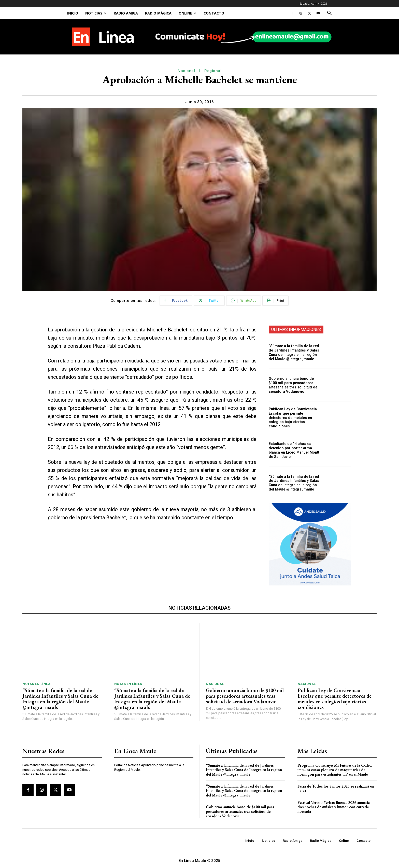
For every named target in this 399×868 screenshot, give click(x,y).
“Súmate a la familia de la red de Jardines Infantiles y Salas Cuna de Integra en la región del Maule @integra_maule (295, 352)
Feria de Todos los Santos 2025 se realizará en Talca (336, 788)
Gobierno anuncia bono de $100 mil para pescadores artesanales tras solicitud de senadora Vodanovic (295, 385)
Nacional (186, 71)
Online (187, 13)
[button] (329, 14)
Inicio (73, 13)
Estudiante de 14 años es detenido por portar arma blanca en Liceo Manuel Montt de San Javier (293, 450)
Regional (213, 71)
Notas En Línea (36, 684)
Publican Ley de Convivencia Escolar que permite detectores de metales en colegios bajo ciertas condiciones (295, 417)
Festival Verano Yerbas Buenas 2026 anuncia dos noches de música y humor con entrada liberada (334, 807)
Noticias (96, 13)
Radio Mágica (158, 13)
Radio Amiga (126, 13)
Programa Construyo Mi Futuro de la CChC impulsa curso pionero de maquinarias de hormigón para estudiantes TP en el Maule (335, 770)
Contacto (214, 13)
